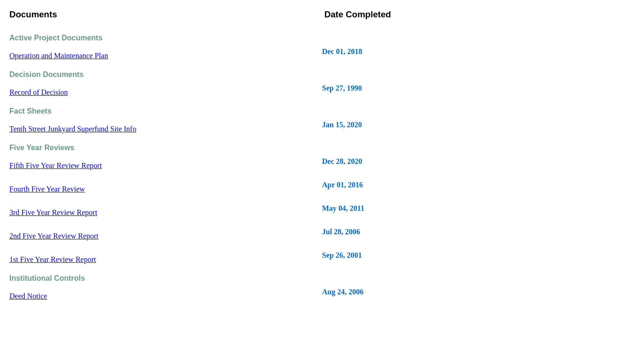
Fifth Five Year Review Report (56, 165)
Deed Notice (28, 296)
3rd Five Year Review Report (53, 212)
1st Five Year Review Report (53, 259)
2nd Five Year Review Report (54, 236)
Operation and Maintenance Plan (59, 56)
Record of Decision (38, 92)
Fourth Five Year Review (47, 189)
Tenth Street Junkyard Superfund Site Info (73, 129)
